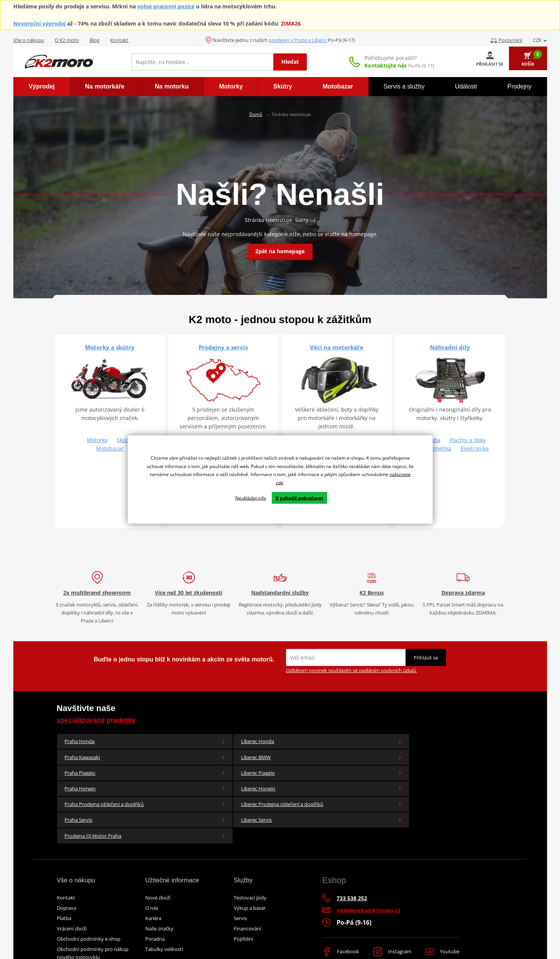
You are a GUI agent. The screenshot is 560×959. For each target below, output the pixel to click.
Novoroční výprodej (39, 23)
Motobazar (110, 448)
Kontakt (119, 40)
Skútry (125, 440)
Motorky (97, 440)
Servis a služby (404, 86)
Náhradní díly (450, 347)
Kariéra (153, 882)
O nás (152, 872)
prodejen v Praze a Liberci (298, 40)
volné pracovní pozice (166, 6)
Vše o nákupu (29, 40)
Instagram (392, 916)
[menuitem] (42, 87)
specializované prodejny (105, 720)
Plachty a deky (468, 440)
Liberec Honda (169, 743)
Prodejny (519, 86)
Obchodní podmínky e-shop (89, 903)
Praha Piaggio (392, 743)
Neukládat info (251, 498)
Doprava (67, 872)
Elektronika (475, 448)
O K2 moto (67, 40)
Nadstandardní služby (280, 593)
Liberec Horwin (169, 766)
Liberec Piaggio (466, 743)
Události (466, 86)
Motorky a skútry (110, 347)
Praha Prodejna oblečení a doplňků (243, 767)
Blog (95, 40)
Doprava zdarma (463, 593)
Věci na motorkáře (337, 347)
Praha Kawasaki (243, 743)
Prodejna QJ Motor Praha (94, 794)
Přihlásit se (426, 658)
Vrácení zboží (72, 892)
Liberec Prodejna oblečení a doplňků (317, 767)
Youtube (441, 916)
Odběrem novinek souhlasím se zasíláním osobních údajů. (351, 670)
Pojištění (243, 903)
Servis (240, 882)
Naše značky (159, 892)
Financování (247, 892)
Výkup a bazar (250, 872)
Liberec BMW (317, 743)
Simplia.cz (370, 936)
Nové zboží (158, 861)
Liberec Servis (466, 766)
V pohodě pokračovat (299, 498)
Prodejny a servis (223, 347)
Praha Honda (94, 743)
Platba (64, 882)
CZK (540, 40)
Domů (256, 114)
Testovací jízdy (250, 861)
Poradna (155, 903)
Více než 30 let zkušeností (189, 593)
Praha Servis (392, 766)
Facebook (342, 916)
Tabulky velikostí (164, 913)
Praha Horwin (94, 766)
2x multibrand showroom (97, 593)
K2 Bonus (372, 593)
